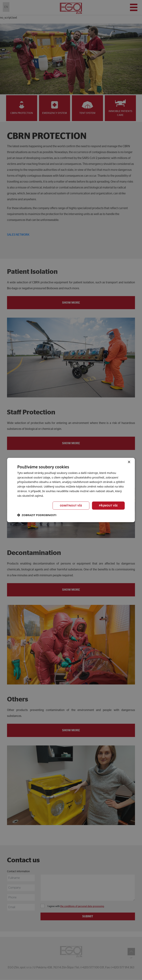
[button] (37, 515)
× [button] (129, 462)
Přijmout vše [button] (108, 505)
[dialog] (71, 490)
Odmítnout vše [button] (70, 505)
